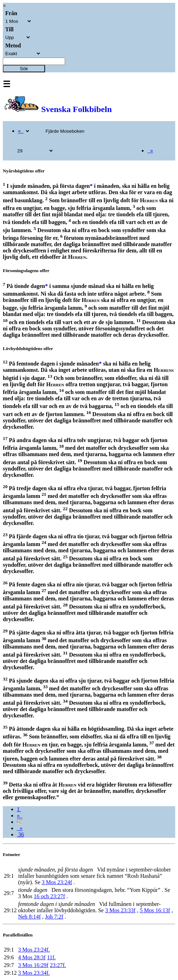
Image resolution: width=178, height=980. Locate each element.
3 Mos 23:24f (57, 882)
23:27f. (58, 965)
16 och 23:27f (49, 896)
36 (20, 834)
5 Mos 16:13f (155, 910)
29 (20, 822)
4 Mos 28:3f (32, 957)
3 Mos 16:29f (33, 965)
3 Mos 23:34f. (34, 973)
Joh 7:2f (54, 917)
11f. (52, 957)
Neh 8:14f (29, 917)
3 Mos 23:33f (120, 910)
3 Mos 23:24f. (34, 950)
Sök (24, 69)
